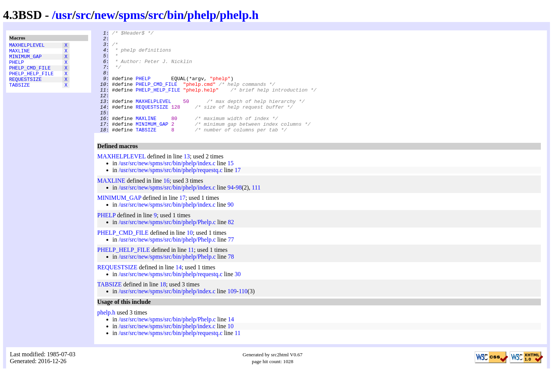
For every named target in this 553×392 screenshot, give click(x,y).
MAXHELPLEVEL (27, 46)
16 (166, 201)
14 (179, 288)
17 (238, 190)
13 (187, 177)
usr (64, 15)
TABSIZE (20, 94)
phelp (202, 15)
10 (190, 253)
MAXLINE (20, 53)
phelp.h (239, 15)
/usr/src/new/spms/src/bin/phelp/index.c (167, 184)
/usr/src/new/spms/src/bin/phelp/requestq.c (170, 190)
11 (191, 270)
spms (132, 15)
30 (238, 295)
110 (243, 312)
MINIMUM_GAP (25, 60)
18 (163, 305)
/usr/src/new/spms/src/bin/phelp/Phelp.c (167, 243)
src (83, 15)
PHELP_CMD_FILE (30, 73)
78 (231, 277)
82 (231, 243)
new (105, 15)
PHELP (17, 66)
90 (231, 225)
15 (231, 184)
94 (231, 208)
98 (239, 208)
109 (232, 312)
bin (175, 15)
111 (256, 208)
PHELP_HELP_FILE (31, 80)
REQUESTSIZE (25, 87)
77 (231, 260)
